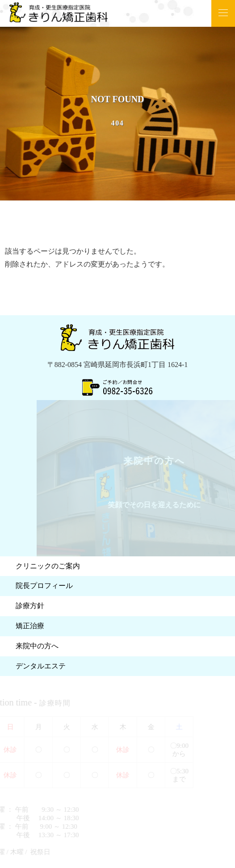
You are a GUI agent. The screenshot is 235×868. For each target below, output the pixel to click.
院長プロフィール (44, 586)
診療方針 (30, 606)
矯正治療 (30, 626)
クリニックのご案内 (48, 566)
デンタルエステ (41, 666)
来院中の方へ (37, 646)
